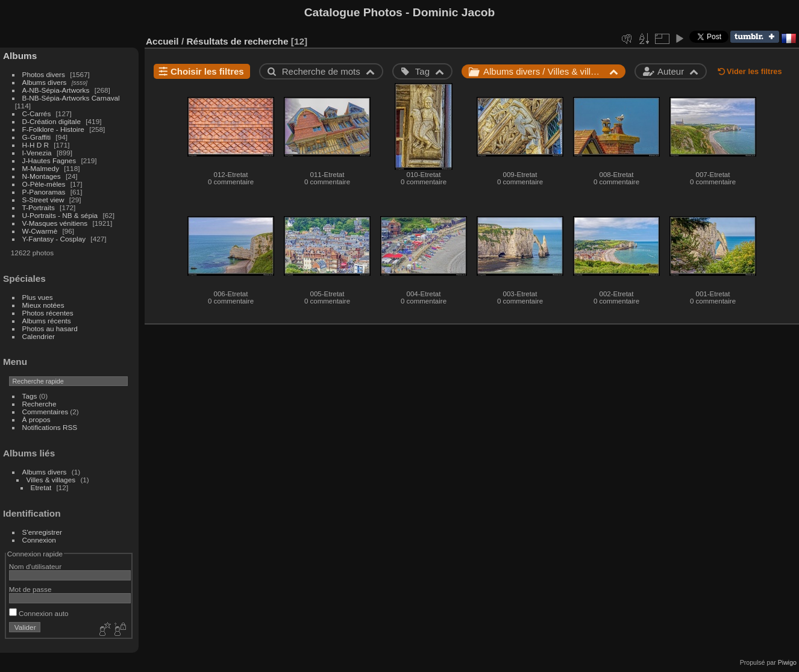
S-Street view (43, 200)
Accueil (162, 41)
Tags (30, 396)
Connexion (39, 540)
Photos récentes (48, 313)
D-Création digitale (52, 121)
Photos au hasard (50, 328)
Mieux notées (43, 305)
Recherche (39, 404)
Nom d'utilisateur (35, 566)
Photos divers (44, 74)
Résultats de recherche (237, 41)
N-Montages (42, 176)
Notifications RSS (50, 427)
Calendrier (39, 336)
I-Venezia (37, 153)
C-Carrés (37, 114)
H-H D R (36, 145)
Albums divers (45, 82)
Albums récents (47, 321)
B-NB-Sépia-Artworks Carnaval (71, 98)
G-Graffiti (37, 137)
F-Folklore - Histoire (53, 129)
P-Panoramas (44, 192)
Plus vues (38, 297)
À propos (36, 419)
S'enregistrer (42, 532)
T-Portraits (39, 207)
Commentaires (45, 412)
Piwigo (787, 662)
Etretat (41, 487)
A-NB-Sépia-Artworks (56, 90)
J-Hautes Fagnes (49, 160)
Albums (20, 56)
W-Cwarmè (40, 231)
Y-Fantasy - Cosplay (54, 239)
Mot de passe (30, 589)
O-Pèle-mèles (44, 184)
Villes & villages (51, 480)
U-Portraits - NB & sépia (60, 215)
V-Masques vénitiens (55, 223)
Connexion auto (39, 613)
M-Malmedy (41, 168)
